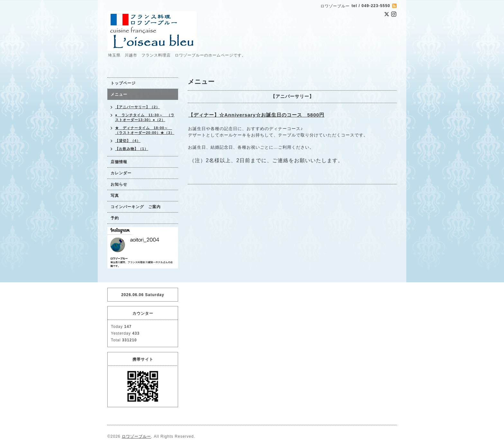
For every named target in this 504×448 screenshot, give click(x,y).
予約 (115, 218)
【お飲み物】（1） (132, 149)
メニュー (119, 94)
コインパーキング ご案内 (136, 207)
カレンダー (121, 173)
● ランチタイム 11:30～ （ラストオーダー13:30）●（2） (145, 117)
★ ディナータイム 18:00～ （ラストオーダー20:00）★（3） (145, 130)
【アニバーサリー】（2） (137, 107)
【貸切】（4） (128, 141)
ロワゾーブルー (136, 436)
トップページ (123, 83)
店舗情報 (119, 162)
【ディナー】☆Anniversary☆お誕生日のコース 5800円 (256, 115)
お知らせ (119, 184)
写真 (115, 196)
